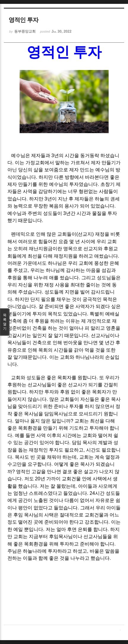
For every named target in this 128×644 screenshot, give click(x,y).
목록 (5, 322)
